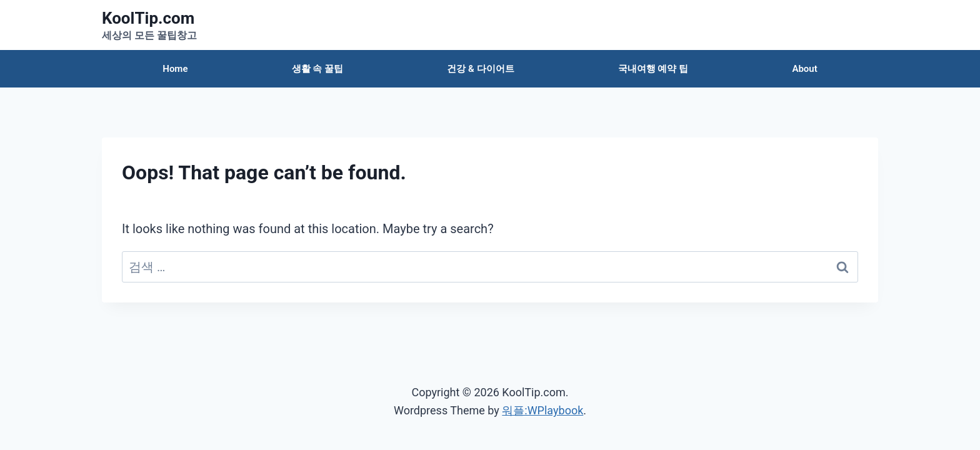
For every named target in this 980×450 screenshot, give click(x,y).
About (804, 69)
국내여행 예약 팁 (653, 69)
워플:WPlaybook (542, 410)
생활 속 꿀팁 (317, 69)
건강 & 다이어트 (480, 69)
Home (175, 69)
